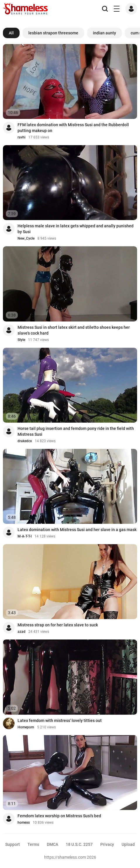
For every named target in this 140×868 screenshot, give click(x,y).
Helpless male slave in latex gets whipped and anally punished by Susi (76, 229)
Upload (128, 844)
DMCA (52, 844)
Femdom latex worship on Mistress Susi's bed (59, 816)
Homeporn (26, 727)
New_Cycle (26, 238)
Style (21, 340)
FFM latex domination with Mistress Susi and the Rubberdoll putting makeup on (73, 128)
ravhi (21, 137)
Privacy (107, 844)
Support (13, 844)
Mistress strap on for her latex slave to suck (58, 625)
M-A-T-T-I (25, 536)
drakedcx (25, 441)
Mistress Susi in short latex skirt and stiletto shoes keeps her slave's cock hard (74, 330)
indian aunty (104, 33)
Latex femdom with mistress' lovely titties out (60, 721)
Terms (33, 844)
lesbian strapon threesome (53, 33)
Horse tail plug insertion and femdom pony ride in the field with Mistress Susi (76, 431)
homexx (24, 823)
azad (21, 632)
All (11, 33)
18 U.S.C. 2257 (79, 844)
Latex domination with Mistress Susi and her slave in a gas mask (77, 530)
